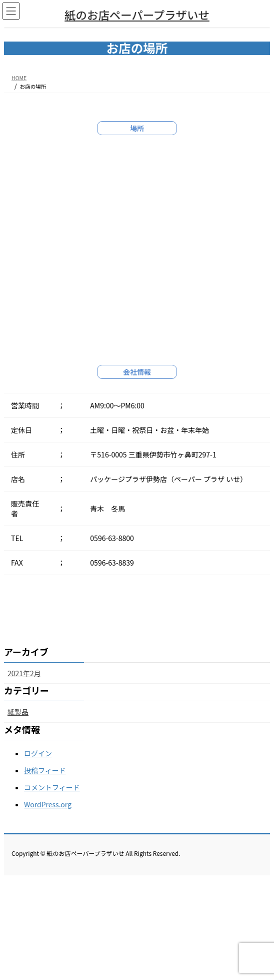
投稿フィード (45, 770)
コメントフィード (52, 787)
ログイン (38, 753)
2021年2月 (24, 673)
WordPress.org (48, 804)
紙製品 (18, 712)
